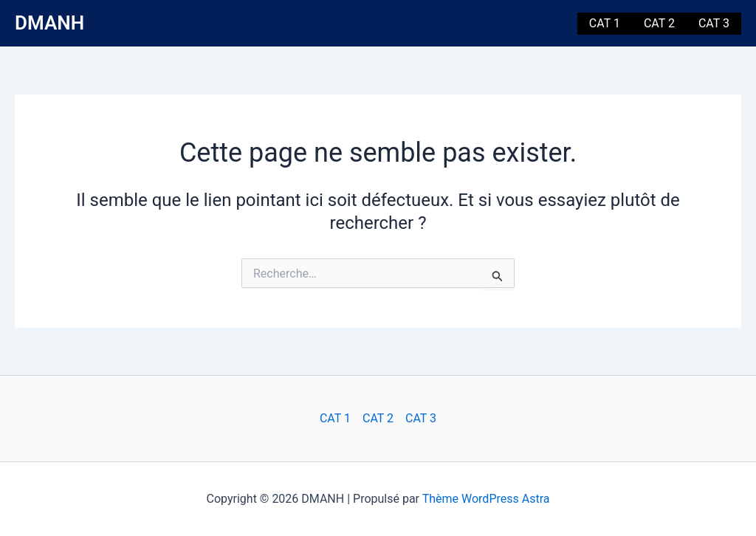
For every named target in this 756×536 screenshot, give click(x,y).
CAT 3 (714, 23)
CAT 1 (605, 23)
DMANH (49, 23)
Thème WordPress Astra (486, 499)
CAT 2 (659, 23)
